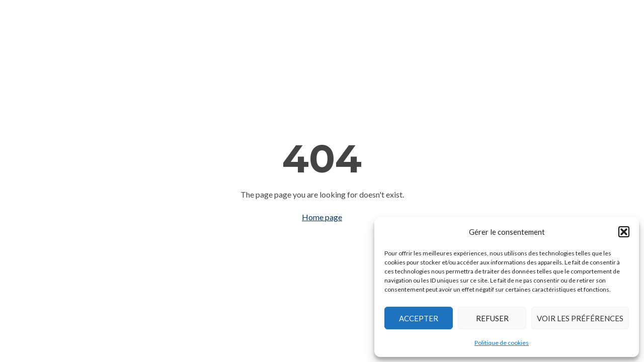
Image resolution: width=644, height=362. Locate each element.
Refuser (492, 318)
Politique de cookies (502, 343)
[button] (624, 232)
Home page (322, 217)
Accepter (419, 318)
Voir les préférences (580, 318)
